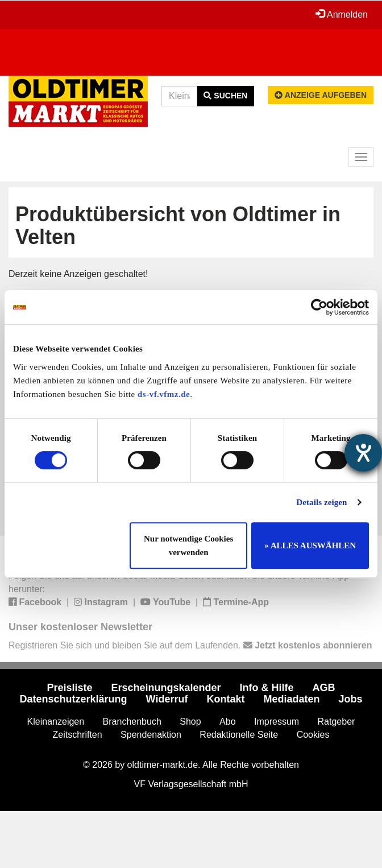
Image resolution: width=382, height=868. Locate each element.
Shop (190, 722)
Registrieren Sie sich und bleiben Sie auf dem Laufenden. (190, 645)
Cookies (313, 735)
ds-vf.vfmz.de (164, 394)
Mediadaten (291, 699)
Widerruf (167, 699)
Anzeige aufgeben (321, 95)
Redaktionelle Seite (239, 735)
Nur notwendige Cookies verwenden (188, 545)
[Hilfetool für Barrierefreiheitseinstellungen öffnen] (363, 453)
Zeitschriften (78, 735)
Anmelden (342, 14)
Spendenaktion (151, 735)
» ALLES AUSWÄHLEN (310, 545)
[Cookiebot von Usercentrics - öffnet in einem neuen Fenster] (319, 307)
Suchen (225, 96)
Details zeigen (321, 502)
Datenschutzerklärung (74, 699)
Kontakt (225, 699)
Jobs (350, 699)
